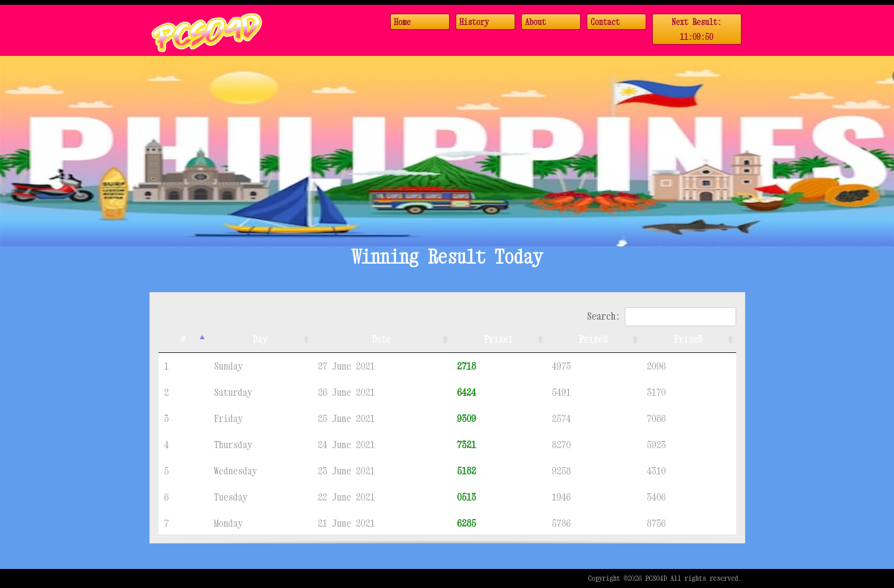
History (474, 22)
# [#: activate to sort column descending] (183, 339)
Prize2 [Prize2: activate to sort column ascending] (593, 339)
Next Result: (697, 30)
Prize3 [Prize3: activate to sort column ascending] (689, 339)
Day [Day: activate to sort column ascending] (260, 339)
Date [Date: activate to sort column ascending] (381, 339)
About (536, 22)
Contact (605, 22)
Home (403, 22)
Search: (661, 316)
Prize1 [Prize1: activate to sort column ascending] (499, 339)
